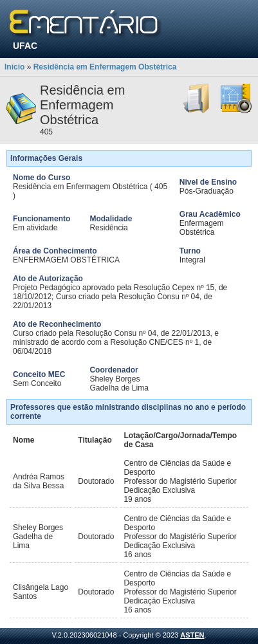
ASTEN (192, 635)
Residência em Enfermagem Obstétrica (105, 67)
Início (14, 67)
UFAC (25, 46)
